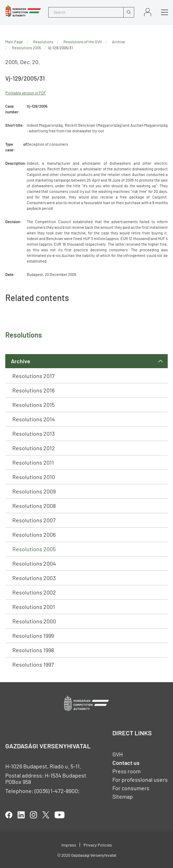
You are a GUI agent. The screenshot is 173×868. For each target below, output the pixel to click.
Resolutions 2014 (34, 419)
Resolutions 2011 (33, 462)
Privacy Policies (98, 845)
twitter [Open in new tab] (46, 815)
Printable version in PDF (26, 93)
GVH (118, 754)
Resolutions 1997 (33, 664)
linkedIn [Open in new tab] (21, 815)
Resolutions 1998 (33, 650)
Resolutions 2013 (33, 433)
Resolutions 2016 (33, 390)
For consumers (131, 788)
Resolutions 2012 (34, 448)
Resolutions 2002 (34, 592)
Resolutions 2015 (33, 405)
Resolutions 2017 (33, 376)
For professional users (140, 779)
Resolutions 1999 (33, 636)
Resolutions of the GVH (83, 42)
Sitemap (123, 796)
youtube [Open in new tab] (60, 815)
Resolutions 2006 (34, 534)
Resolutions (43, 42)
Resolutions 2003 (34, 578)
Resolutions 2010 (34, 477)
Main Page (14, 42)
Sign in (148, 12)
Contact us (126, 763)
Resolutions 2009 (34, 491)
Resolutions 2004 (34, 563)
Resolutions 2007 (34, 520)
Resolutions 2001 (34, 607)
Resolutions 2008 (34, 506)
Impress (69, 845)
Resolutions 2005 (34, 549)
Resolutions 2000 (34, 621)
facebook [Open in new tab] (9, 815)
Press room (126, 771)
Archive (21, 361)
